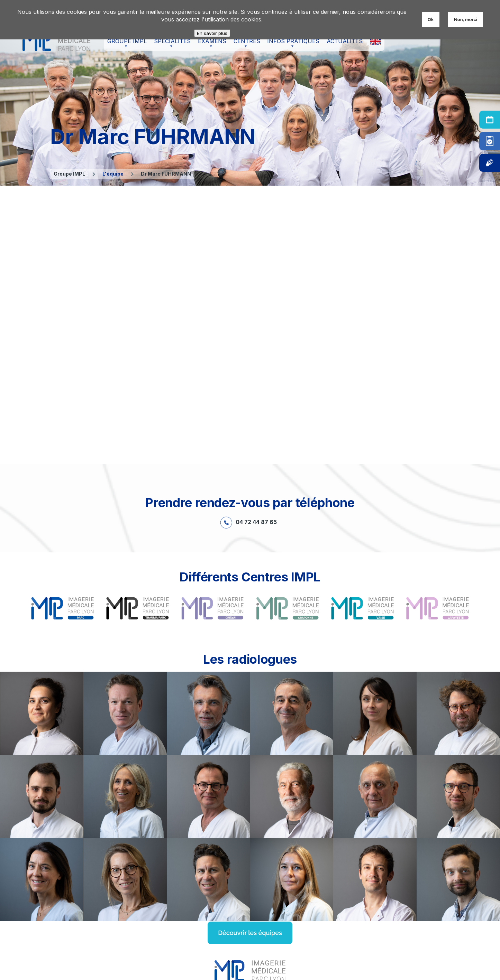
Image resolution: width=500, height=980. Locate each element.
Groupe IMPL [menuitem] (125, 44)
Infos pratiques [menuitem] (292, 44)
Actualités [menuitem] (345, 41)
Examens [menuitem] (210, 44)
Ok (431, 20)
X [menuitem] (375, 41)
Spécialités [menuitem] (171, 44)
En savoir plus (212, 33)
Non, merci (466, 20)
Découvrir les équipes (250, 933)
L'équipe (113, 174)
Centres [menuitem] (245, 44)
